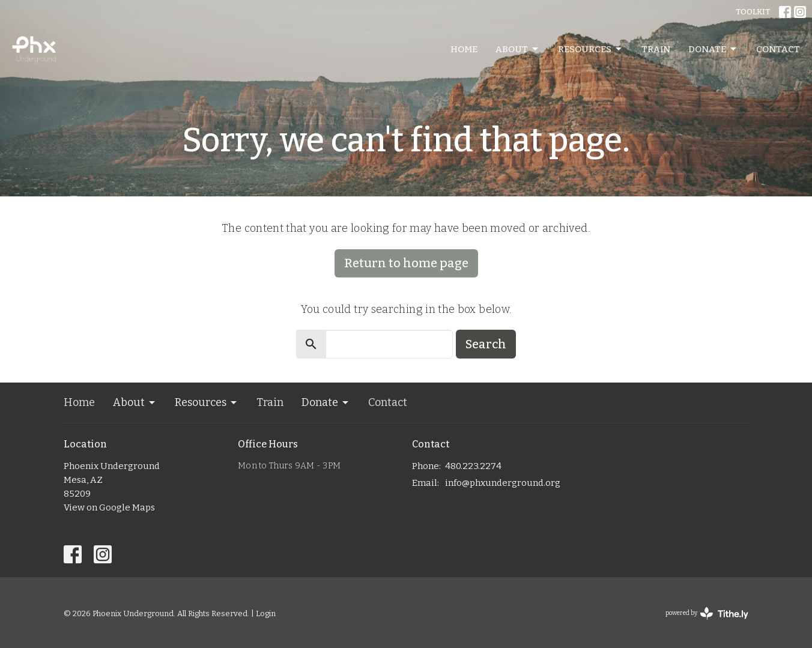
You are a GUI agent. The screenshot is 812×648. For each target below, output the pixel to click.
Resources (591, 49)
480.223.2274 (473, 466)
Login (266, 613)
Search (486, 344)
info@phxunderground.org (503, 483)
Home (464, 49)
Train (656, 49)
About (518, 49)
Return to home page (406, 263)
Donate (713, 49)
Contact (778, 49)
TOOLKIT (753, 12)
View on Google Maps (109, 507)
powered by (707, 613)
